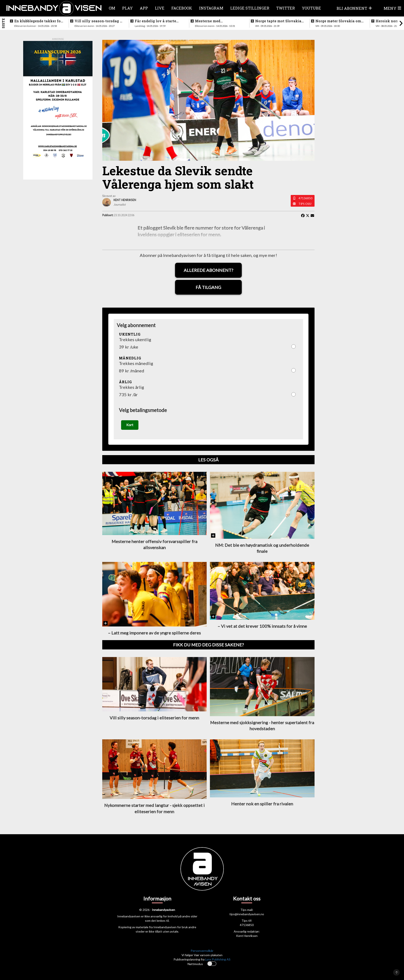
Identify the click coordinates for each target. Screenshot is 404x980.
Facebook (182, 8)
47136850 (305, 198)
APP (144, 8)
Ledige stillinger (250, 8)
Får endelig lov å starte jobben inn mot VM (155, 21)
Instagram (211, 8)
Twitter (286, 8)
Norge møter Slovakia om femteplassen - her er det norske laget (338, 21)
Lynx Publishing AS (218, 960)
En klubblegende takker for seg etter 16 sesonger (38, 21)
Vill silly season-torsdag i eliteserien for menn (98, 21)
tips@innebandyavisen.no (247, 914)
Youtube (311, 8)
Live (160, 8)
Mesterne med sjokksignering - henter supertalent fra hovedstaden (216, 21)
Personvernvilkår (202, 951)
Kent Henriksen (247, 936)
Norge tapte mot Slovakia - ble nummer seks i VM (279, 21)
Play (127, 8)
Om (112, 8)
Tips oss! (305, 204)
